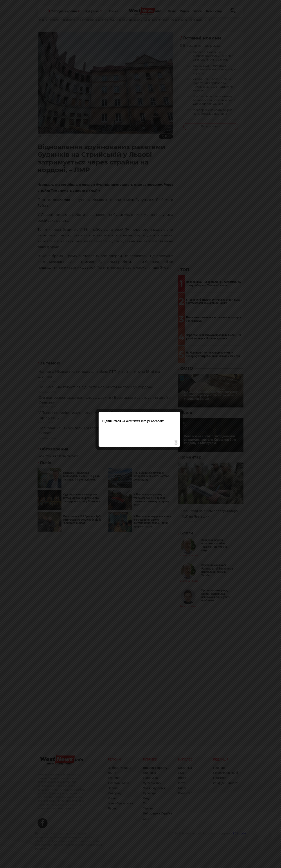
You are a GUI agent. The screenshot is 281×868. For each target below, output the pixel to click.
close (177, 411)
